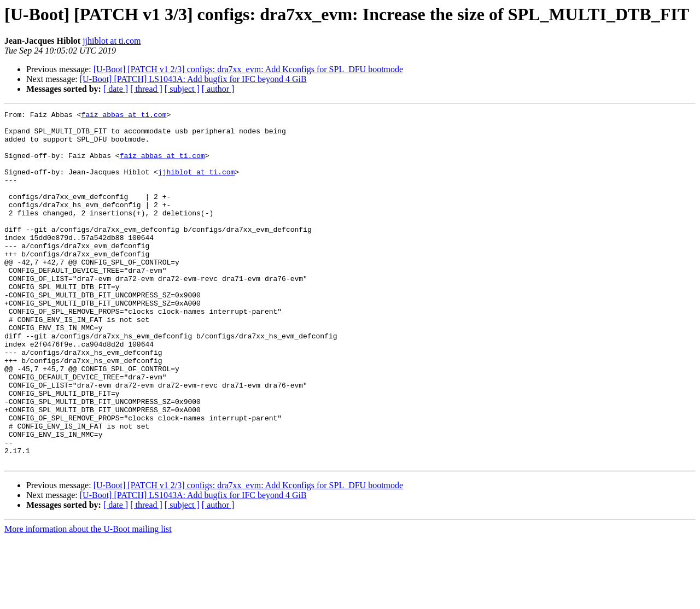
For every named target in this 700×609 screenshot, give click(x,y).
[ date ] (116, 89)
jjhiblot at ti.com (112, 41)
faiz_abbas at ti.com (124, 116)
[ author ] (218, 89)
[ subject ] (182, 89)
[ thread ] (146, 89)
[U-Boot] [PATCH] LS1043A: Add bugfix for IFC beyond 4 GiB (193, 79)
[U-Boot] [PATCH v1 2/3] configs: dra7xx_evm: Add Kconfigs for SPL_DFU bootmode (249, 69)
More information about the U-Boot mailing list (88, 599)
